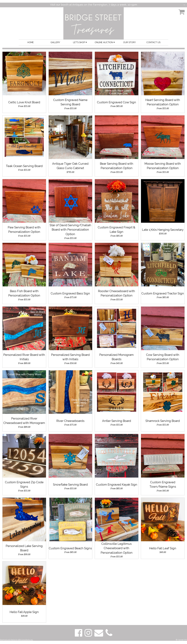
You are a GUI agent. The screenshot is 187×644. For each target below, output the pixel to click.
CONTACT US (153, 42)
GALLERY (55, 42)
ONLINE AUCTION (105, 42)
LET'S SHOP (80, 42)
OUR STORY (129, 42)
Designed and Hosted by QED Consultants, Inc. (17, 640)
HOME (31, 42)
